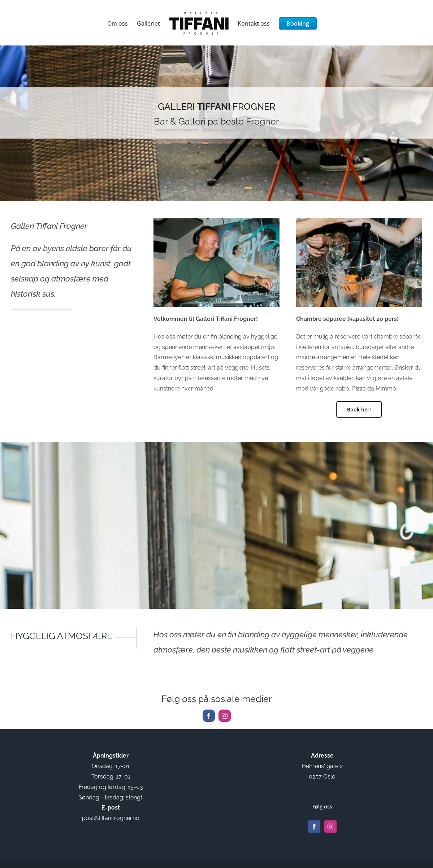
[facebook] (209, 716)
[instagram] (225, 716)
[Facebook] (314, 826)
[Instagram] (330, 826)
